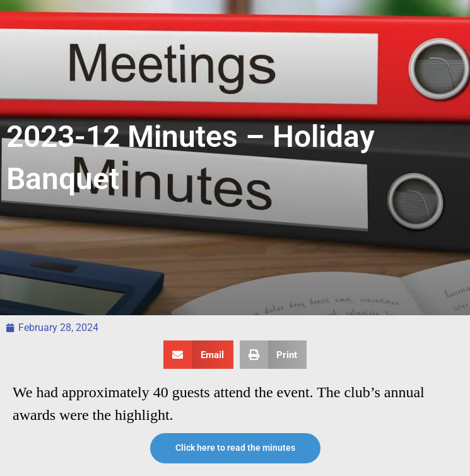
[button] (198, 355)
